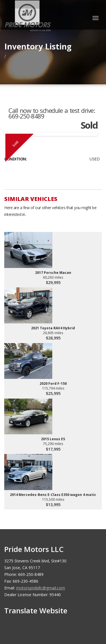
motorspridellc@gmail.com (41, 588)
